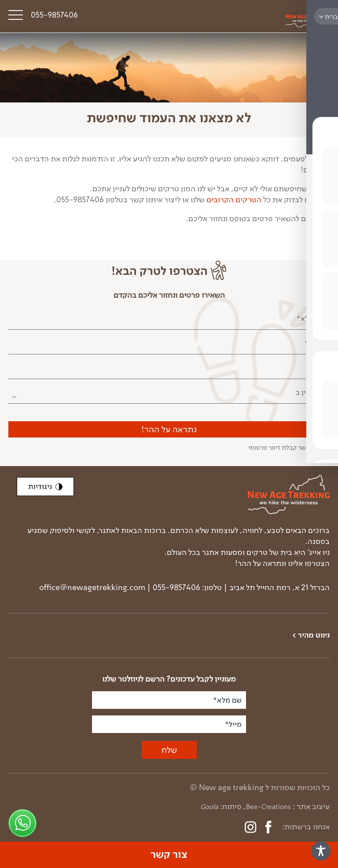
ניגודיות (45, 486)
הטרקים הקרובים (234, 200)
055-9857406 (54, 15)
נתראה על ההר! (169, 429)
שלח (169, 750)
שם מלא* (311, 318)
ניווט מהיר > (311, 636)
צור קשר (169, 855)
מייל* (317, 368)
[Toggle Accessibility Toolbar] (321, 851)
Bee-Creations (268, 807)
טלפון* (315, 343)
